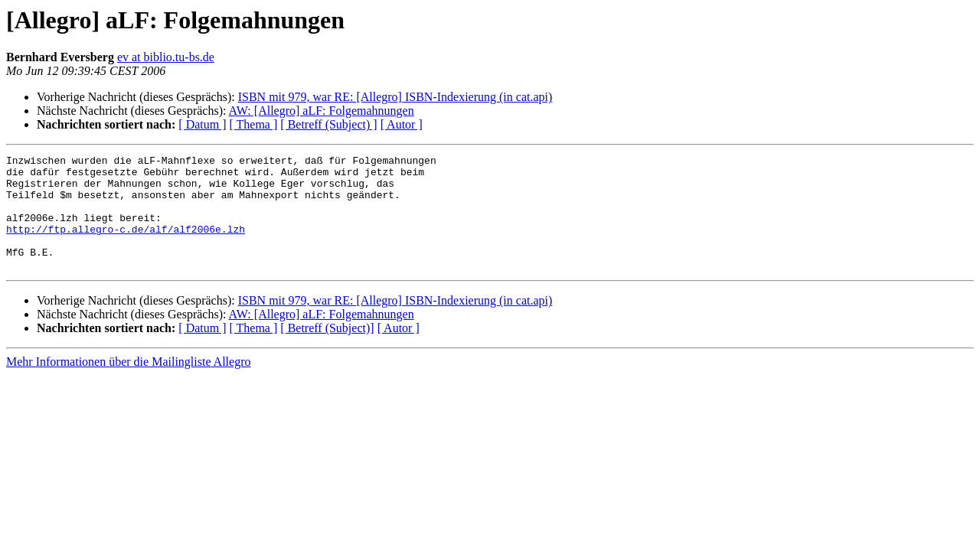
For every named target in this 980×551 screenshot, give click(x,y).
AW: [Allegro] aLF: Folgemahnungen (322, 111)
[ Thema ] (254, 124)
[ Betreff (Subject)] (327, 351)
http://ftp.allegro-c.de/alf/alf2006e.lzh (126, 245)
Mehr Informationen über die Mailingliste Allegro (128, 385)
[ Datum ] (202, 124)
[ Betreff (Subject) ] (328, 124)
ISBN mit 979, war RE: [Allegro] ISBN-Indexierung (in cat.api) (395, 97)
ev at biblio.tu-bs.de (166, 57)
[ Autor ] (402, 124)
